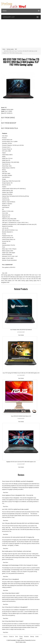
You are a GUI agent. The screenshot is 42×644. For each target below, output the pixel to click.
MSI (16, 49)
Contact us (11, 637)
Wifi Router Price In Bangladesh (10, 579)
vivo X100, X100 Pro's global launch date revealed (15, 509)
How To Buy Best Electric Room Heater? (13, 621)
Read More (6, 493)
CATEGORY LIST (9, 17)
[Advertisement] (21, 34)
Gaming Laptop (10, 49)
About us (6, 637)
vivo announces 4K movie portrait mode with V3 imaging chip (18, 537)
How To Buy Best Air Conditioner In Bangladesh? (15, 607)
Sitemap (32, 637)
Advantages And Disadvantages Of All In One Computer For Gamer (20, 565)
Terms (17, 637)
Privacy (21, 637)
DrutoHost (33, 640)
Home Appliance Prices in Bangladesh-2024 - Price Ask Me (18, 495)
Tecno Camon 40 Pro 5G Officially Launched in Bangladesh (18, 481)
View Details (21, 335)
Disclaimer (26, 637)
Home (5, 11)
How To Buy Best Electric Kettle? (11, 593)
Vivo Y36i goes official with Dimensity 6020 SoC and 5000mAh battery (20, 523)
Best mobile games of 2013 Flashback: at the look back (17, 551)
